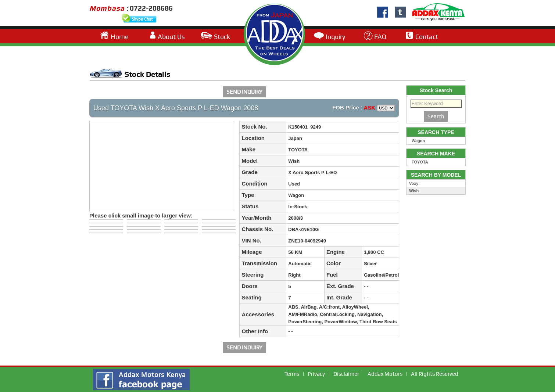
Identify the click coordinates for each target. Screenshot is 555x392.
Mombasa (108, 8)
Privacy (316, 374)
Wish (414, 191)
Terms (292, 374)
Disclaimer (346, 374)
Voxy (414, 183)
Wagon (418, 141)
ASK (370, 107)
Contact (427, 37)
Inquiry (335, 37)
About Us (171, 37)
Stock (222, 37)
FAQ (380, 37)
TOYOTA (420, 162)
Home (120, 37)
